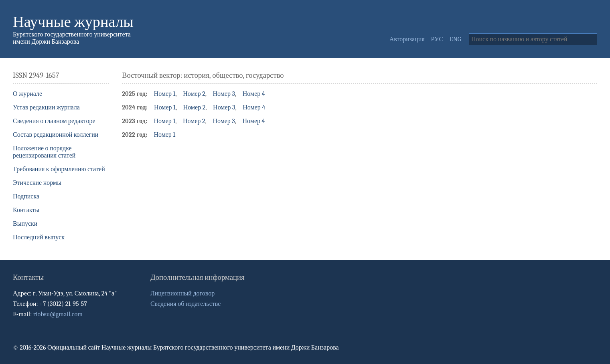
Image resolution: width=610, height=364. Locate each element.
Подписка (26, 196)
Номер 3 (224, 94)
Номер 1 (165, 94)
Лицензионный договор (182, 293)
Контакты (26, 210)
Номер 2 (194, 94)
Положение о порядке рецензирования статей (44, 152)
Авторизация (407, 39)
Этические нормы (37, 183)
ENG (455, 39)
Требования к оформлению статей (59, 169)
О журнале (27, 94)
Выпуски (25, 224)
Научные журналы (73, 22)
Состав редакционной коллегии (56, 135)
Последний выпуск (39, 237)
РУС (437, 39)
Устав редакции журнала (46, 107)
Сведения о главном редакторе (54, 121)
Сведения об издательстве (185, 304)
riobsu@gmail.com (58, 314)
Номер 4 (254, 94)
